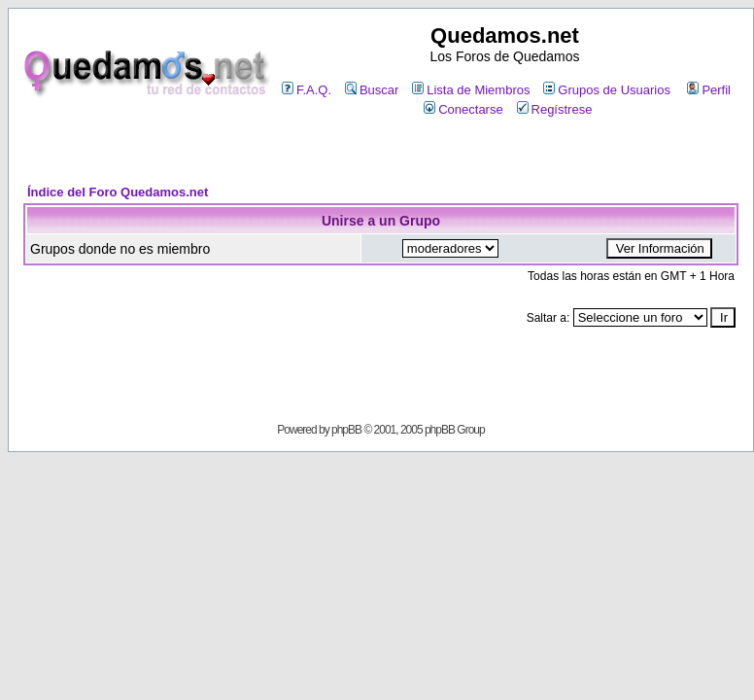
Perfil (709, 90)
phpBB (346, 430)
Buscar (372, 90)
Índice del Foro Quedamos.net (118, 192)
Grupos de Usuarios (607, 90)
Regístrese (555, 109)
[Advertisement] (381, 152)
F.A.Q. (307, 90)
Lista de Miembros (471, 90)
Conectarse (463, 109)
